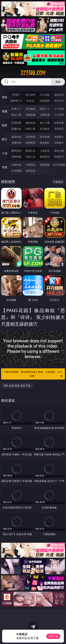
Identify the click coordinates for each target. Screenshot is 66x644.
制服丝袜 (16, 129)
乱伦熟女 (45, 129)
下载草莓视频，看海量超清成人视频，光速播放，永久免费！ (33, 374)
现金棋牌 (45, 101)
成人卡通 (45, 123)
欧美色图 (45, 137)
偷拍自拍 (30, 123)
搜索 (58, 82)
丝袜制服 (30, 115)
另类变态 (59, 129)
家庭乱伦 (30, 151)
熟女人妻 (16, 115)
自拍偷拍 (30, 109)
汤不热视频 (59, 165)
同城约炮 (16, 165)
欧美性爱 (59, 123)
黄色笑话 (45, 157)
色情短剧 (30, 171)
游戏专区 (59, 95)
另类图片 (59, 143)
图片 (5, 139)
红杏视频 (16, 171)
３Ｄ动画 (59, 109)
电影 (5, 125)
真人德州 (30, 95)
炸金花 (30, 101)
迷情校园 (16, 157)
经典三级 (30, 129)
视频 (5, 111)
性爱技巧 (59, 157)
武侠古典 (59, 151)
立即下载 (53, 636)
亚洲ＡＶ (16, 109)
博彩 (5, 97)
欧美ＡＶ (45, 109)
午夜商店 (30, 165)
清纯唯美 (30, 143)
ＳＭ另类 (59, 115)
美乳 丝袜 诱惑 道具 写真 (17, 386)
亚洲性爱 (16, 123)
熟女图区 (45, 143)
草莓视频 (45, 165)
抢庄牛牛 (59, 101)
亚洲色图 (30, 137)
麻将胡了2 (16, 101)
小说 (5, 153)
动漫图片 (59, 137)
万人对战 (45, 95)
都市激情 (16, 151)
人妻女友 (45, 151)
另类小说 (30, 157)
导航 (5, 167)
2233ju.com (33, 73)
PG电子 (16, 95)
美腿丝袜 (16, 143)
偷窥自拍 (16, 137)
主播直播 (45, 115)
